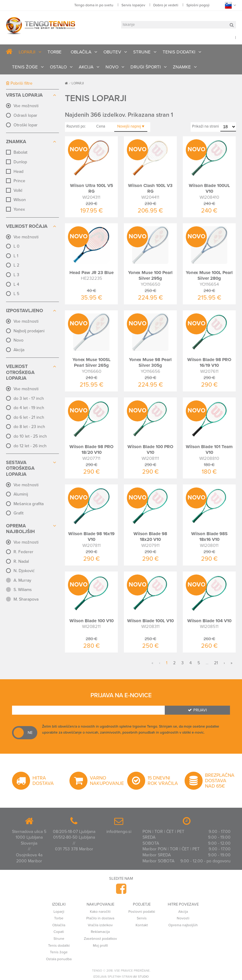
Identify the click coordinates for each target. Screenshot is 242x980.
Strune (59, 939)
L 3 (16, 275)
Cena (101, 126)
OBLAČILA (81, 52)
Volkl (18, 190)
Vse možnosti (26, 106)
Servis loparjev (133, 5)
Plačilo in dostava (100, 918)
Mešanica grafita (29, 504)
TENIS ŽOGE (25, 67)
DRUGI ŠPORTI (146, 67)
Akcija (19, 350)
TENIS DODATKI (179, 52)
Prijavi (197, 710)
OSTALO (58, 67)
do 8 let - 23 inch (29, 427)
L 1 (16, 256)
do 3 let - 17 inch (29, 398)
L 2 (16, 265)
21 (216, 663)
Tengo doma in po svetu (94, 5)
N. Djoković (24, 571)
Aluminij (21, 494)
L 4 (16, 284)
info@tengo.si (119, 832)
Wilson (20, 200)
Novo (18, 340)
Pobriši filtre (19, 83)
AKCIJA (86, 67)
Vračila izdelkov (100, 925)
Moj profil (100, 945)
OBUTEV (112, 52)
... (207, 663)
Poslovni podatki (142, 912)
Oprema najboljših (183, 925)
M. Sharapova (26, 599)
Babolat (20, 152)
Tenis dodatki (59, 945)
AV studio (141, 977)
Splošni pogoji (198, 5)
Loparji (59, 912)
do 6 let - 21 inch (29, 417)
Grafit (18, 513)
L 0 (17, 246)
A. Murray (22, 580)
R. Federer (23, 552)
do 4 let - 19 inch (29, 408)
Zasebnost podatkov (100, 939)
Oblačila (59, 925)
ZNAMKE (182, 67)
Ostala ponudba (59, 959)
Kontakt (142, 925)
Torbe (59, 918)
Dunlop (20, 162)
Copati (59, 932)
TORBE (55, 52)
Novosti (183, 918)
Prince (19, 181)
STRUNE (142, 52)
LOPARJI (27, 52)
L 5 (16, 294)
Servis (142, 918)
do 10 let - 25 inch (30, 436)
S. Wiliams (23, 590)
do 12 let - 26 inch (30, 446)
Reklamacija (100, 932)
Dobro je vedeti (166, 5)
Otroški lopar (26, 125)
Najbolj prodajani (29, 331)
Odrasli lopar (25, 115)
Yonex (19, 209)
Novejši (131, 126)
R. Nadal (21, 561)
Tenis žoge (59, 952)
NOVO (112, 67)
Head (18, 172)
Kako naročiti (100, 912)
